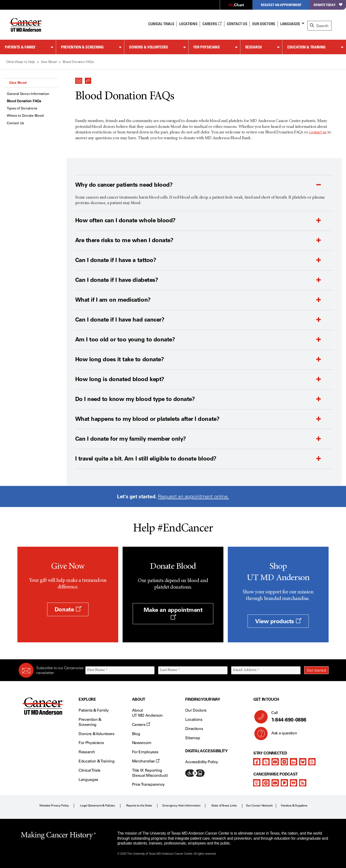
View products (278, 621)
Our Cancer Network (259, 806)
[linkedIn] (294, 762)
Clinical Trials (161, 24)
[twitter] (266, 762)
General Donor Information (28, 94)
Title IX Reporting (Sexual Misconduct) (150, 773)
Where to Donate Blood (25, 116)
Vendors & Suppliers (294, 806)
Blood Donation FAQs (24, 101)
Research (254, 47)
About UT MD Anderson (147, 713)
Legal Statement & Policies (97, 806)
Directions (194, 729)
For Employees (145, 752)
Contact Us (237, 24)
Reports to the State (139, 806)
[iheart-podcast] (294, 783)
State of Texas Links (224, 806)
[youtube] (275, 762)
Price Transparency (148, 784)
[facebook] (257, 762)
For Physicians (207, 47)
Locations (194, 719)
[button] (79, 79)
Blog (136, 734)
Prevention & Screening (82, 47)
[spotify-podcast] (266, 783)
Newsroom (142, 743)
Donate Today (328, 5)
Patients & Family (20, 47)
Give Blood (18, 83)
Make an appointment (173, 613)
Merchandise (146, 761)
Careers (212, 24)
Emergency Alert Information (181, 806)
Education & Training (306, 47)
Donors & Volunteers (148, 47)
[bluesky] (303, 762)
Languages (290, 24)
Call (298, 717)
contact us (318, 132)
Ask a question (281, 735)
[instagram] (284, 762)
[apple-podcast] (257, 783)
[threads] (312, 762)
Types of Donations (22, 108)
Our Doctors (264, 24)
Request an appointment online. (193, 496)
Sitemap (193, 738)
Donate (68, 609)
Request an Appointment (281, 5)
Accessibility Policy (202, 762)
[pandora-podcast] (284, 783)
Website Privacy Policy (54, 806)
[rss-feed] (303, 783)
